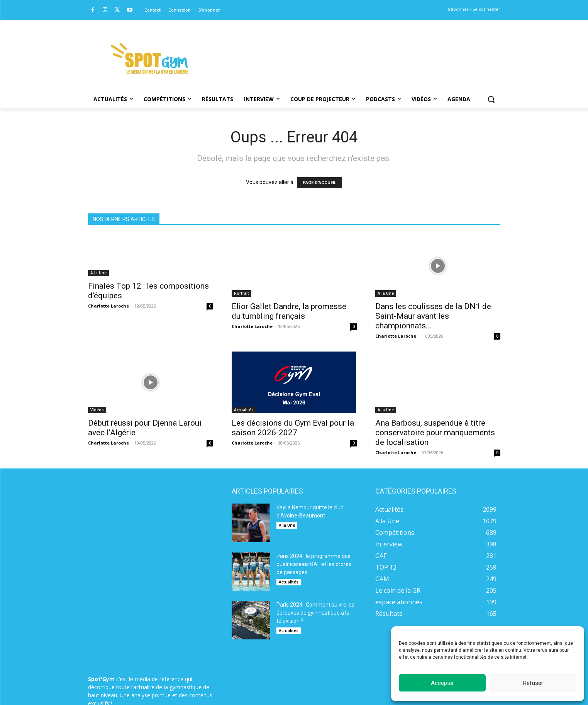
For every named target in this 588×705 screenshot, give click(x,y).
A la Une (98, 273)
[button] (491, 99)
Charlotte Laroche (108, 306)
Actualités (244, 410)
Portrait (241, 293)
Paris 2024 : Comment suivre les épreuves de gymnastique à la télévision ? (315, 613)
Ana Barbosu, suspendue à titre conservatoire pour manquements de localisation (435, 433)
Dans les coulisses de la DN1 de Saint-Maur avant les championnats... (433, 316)
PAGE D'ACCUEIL (319, 183)
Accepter (442, 683)
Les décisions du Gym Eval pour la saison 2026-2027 (293, 428)
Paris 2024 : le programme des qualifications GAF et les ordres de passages (314, 564)
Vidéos (97, 410)
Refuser (533, 683)
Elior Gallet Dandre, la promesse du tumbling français (289, 311)
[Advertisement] (347, 48)
